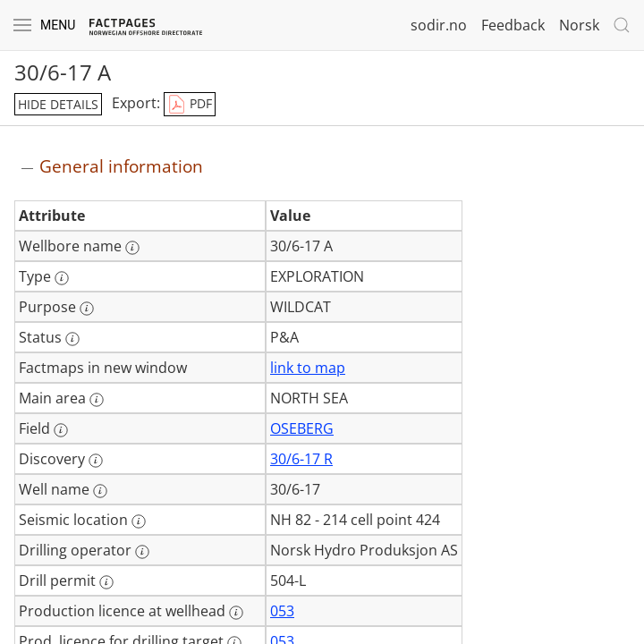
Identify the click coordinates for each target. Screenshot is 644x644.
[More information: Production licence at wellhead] (236, 613)
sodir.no (439, 25)
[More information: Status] (72, 339)
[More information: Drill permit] (106, 582)
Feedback (513, 25)
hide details (58, 104)
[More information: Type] (62, 278)
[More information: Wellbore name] (132, 248)
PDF (190, 105)
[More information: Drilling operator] (142, 552)
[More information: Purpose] (87, 309)
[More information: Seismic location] (139, 521)
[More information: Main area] (97, 400)
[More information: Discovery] (96, 461)
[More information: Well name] (100, 491)
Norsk (579, 25)
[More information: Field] (61, 430)
